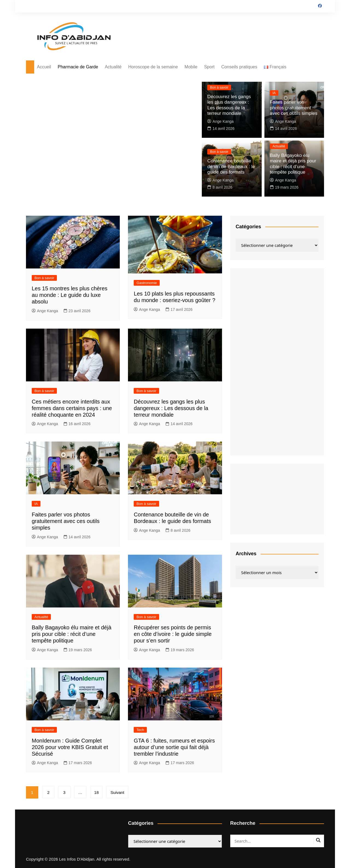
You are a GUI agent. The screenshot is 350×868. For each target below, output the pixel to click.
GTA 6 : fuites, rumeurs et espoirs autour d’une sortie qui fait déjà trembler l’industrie (174, 747)
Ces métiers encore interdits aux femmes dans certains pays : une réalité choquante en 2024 (72, 408)
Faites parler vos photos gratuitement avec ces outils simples (293, 108)
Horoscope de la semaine (153, 67)
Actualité (113, 67)
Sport (209, 67)
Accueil (44, 67)
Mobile (191, 67)
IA (274, 94)
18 (97, 792)
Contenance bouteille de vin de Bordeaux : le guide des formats (231, 167)
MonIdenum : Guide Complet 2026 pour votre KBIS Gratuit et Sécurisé (70, 747)
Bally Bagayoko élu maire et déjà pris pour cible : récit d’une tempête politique (72, 634)
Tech (140, 730)
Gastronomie (147, 283)
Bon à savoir (219, 89)
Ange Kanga (220, 121)
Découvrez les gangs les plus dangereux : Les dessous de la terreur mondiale (171, 408)
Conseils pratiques (239, 67)
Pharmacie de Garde (78, 67)
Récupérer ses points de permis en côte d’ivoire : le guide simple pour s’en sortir (173, 634)
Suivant (118, 792)
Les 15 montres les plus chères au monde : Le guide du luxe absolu (70, 295)
